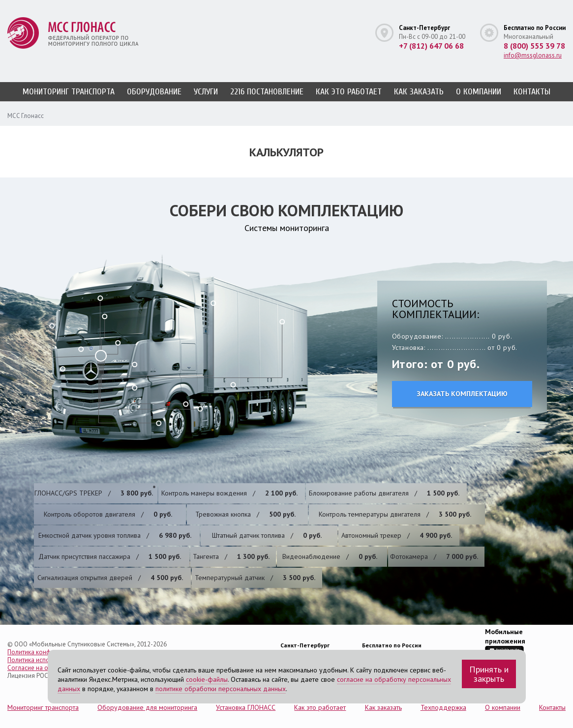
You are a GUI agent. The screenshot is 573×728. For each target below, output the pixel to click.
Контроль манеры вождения (229, 493)
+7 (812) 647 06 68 (431, 46)
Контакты (532, 92)
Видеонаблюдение (330, 556)
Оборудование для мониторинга (147, 707)
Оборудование (154, 92)
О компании (479, 92)
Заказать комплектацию (462, 394)
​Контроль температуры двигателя (395, 514)
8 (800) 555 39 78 (534, 46)
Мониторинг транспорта (69, 92)
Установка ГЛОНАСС (246, 707)
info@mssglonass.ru (533, 55)
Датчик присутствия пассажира (110, 556)
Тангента (231, 556)
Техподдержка (443, 707)
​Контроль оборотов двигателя (108, 514)
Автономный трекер (397, 535)
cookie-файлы (207, 679)
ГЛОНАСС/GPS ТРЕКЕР (94, 493)
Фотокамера (434, 556)
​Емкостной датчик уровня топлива (115, 535)
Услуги (206, 92)
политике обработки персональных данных (221, 689)
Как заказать (419, 92)
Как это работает (349, 92)
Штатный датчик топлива (267, 535)
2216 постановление (267, 92)
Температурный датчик (255, 578)
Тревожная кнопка (245, 514)
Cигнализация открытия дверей (110, 578)
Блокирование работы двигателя (384, 493)
